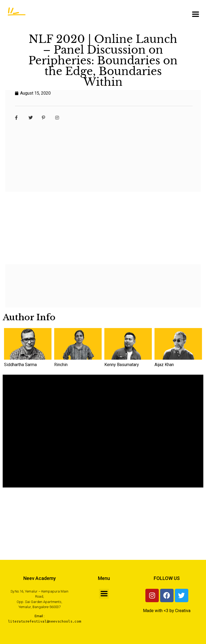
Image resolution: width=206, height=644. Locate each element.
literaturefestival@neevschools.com (45, 621)
